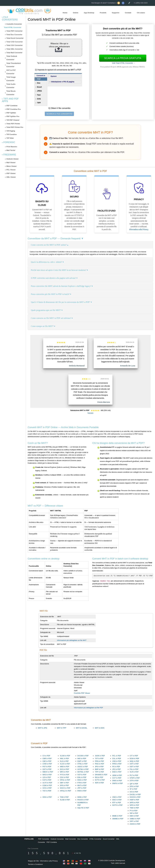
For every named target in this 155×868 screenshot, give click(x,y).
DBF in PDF (64, 783)
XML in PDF (64, 759)
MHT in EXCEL (82, 728)
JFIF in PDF (82, 788)
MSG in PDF (82, 780)
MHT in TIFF (62, 728)
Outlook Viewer (13, 159)
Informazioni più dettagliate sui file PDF (88, 708)
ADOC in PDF (83, 767)
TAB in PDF (64, 797)
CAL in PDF (117, 759)
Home (65, 13)
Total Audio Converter (11, 86)
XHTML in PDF (83, 769)
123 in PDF (47, 777)
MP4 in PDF (64, 772)
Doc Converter (83, 839)
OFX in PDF (134, 786)
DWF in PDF (82, 761)
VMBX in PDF (135, 819)
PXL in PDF (134, 769)
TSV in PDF (47, 791)
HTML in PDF (82, 764)
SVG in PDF (47, 788)
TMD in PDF (134, 808)
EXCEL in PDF (135, 794)
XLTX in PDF (47, 783)
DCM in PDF (135, 759)
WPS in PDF (135, 805)
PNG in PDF (99, 764)
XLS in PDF (64, 761)
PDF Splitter (11, 113)
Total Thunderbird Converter (14, 65)
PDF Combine (12, 106)
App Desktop (89, 13)
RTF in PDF (117, 803)
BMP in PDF (99, 769)
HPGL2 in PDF (65, 791)
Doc (39, 83)
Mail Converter (71, 839)
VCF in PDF (82, 775)
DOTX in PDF (117, 805)
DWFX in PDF (118, 783)
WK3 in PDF (47, 775)
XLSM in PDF (65, 756)
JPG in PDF (99, 767)
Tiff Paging (11, 131)
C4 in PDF (46, 756)
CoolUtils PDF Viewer (82, 693)
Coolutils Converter (14, 24)
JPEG (39, 91)
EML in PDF (82, 777)
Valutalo (90, 413)
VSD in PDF (117, 761)
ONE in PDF (117, 797)
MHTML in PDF (83, 772)
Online (75, 13)
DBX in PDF (134, 816)
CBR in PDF (47, 759)
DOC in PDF (117, 800)
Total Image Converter (11, 79)
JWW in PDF (117, 775)
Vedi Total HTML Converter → (124, 63)
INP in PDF (134, 813)
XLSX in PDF (65, 764)
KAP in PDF (47, 780)
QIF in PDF (134, 784)
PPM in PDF (117, 764)
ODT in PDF (134, 767)
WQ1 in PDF (135, 761)
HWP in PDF (135, 800)
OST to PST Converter (11, 72)
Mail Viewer (11, 163)
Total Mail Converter (14, 53)
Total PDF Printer (13, 124)
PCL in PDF (117, 756)
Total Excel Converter (15, 38)
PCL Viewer (11, 170)
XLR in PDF (134, 772)
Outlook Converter (57, 839)
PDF (39, 79)
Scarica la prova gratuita (123, 58)
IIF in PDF (134, 789)
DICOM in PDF (83, 756)
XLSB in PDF (65, 800)
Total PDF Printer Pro (15, 127)
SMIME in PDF (118, 819)
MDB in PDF (82, 797)
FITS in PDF (65, 775)
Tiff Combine (12, 134)
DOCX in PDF (65, 788)
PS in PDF (116, 767)
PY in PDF (134, 811)
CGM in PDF (47, 785)
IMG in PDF (82, 759)
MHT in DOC (100, 728)
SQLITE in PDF (83, 808)
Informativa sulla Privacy (139, 229)
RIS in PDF (99, 777)
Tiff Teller (10, 138)
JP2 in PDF (116, 769)
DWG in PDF (117, 781)
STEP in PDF (135, 778)
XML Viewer (11, 177)
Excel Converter (109, 839)
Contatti (128, 13)
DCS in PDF (65, 769)
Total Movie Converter (11, 93)
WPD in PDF (135, 803)
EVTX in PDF (100, 780)
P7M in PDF (82, 783)
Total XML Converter (15, 49)
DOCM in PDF (135, 797)
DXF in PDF (134, 764)
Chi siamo (141, 13)
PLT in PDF (134, 775)
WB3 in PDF (65, 767)
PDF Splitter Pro (13, 116)
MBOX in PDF (48, 772)
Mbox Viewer (12, 166)
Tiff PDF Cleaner (13, 120)
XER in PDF (99, 783)
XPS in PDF (64, 785)
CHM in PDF (47, 764)
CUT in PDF (117, 778)
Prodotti (103, 13)
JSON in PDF (100, 756)
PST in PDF (47, 767)
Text (39, 95)
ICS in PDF (134, 792)
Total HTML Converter (13, 27)
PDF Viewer (11, 173)
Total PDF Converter (15, 31)
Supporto (116, 13)
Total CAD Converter (15, 42)
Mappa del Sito (33, 861)
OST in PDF (47, 769)
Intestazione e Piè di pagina (63, 82)
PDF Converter (44, 839)
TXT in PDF (99, 759)
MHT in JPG (43, 728)
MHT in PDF (82, 785)
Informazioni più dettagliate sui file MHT (72, 640)
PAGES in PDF (83, 800)
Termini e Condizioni (35, 864)
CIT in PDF (134, 756)
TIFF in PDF (99, 772)
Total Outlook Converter (12, 58)
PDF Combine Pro (14, 109)
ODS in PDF (47, 797)
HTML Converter (95, 839)
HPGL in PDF (65, 780)
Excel (39, 87)
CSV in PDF (64, 777)
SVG (39, 99)
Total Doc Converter (14, 35)
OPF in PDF (134, 821)
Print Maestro (12, 147)
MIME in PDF (117, 816)
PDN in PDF (82, 791)
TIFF (39, 103)
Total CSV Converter (15, 45)
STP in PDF (134, 781)
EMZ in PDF (117, 772)
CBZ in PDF (47, 761)
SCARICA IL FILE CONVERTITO (59, 114)
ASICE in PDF (135, 824)
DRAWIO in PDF (101, 775)
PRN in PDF (99, 761)
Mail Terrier (11, 150)
